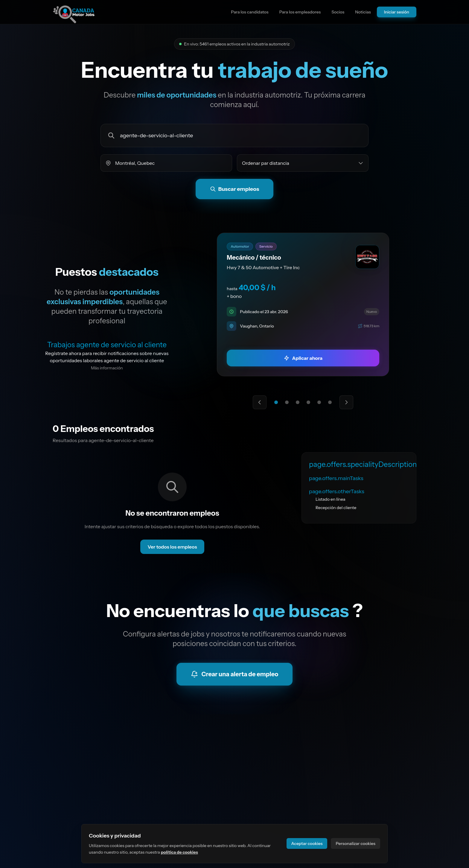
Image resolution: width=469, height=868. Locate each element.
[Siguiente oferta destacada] (346, 402)
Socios (338, 12)
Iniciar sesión (397, 12)
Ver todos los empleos (172, 547)
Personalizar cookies (355, 843)
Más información (107, 368)
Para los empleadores (300, 12)
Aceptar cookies (307, 843)
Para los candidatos (250, 12)
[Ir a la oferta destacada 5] (319, 402)
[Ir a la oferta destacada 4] (308, 402)
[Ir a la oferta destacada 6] (330, 402)
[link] (303, 304)
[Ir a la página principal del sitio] (74, 12)
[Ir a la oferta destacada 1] (276, 402)
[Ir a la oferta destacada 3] (298, 402)
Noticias (363, 12)
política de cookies (179, 852)
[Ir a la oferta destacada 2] (287, 402)
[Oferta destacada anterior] (260, 402)
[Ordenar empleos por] (303, 163)
